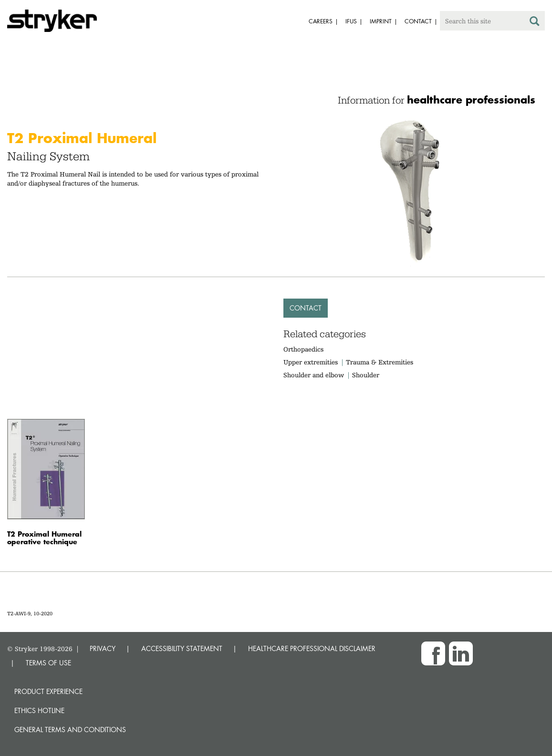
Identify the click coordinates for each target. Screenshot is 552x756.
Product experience (48, 691)
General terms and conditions (70, 730)
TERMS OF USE (48, 663)
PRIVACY (103, 648)
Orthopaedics (303, 349)
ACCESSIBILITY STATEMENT (182, 648)
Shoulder (366, 375)
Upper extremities (311, 362)
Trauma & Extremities (380, 362)
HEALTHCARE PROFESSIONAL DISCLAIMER (312, 648)
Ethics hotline (39, 710)
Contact (306, 308)
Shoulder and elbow (314, 375)
